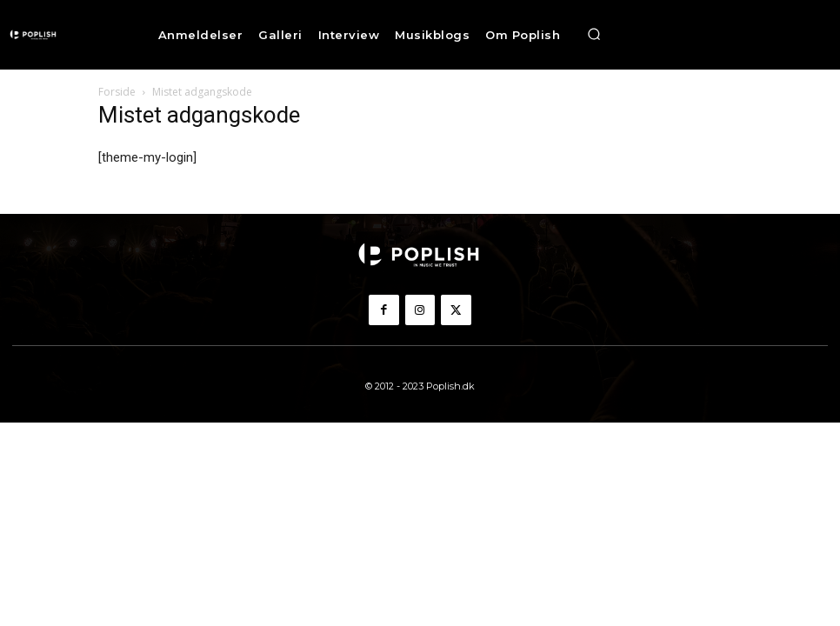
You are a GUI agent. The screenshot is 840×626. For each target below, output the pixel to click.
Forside (117, 92)
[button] (594, 35)
